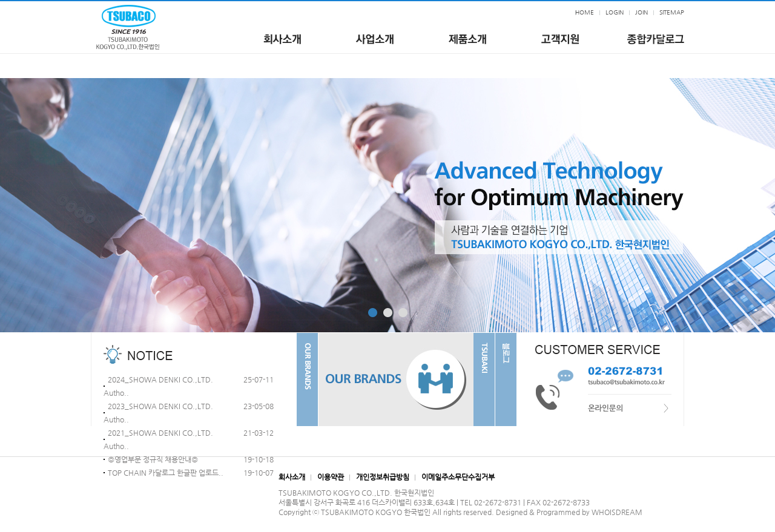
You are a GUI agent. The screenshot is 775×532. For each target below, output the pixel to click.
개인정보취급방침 (383, 477)
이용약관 (331, 477)
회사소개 (292, 477)
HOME (585, 12)
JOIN (641, 12)
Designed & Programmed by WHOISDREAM (569, 512)
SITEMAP (672, 12)
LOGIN (615, 12)
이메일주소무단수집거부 (458, 477)
